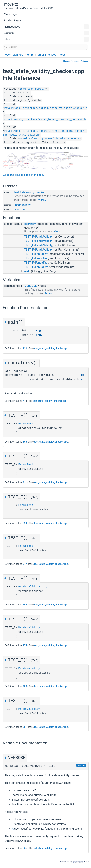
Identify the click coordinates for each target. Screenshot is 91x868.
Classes (46, 33)
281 (25, 728)
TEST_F (29, 237)
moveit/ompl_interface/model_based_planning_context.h (45, 120)
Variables (84, 61)
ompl (30, 55)
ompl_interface (47, 55)
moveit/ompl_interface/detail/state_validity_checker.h (46, 108)
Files (46, 39)
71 (24, 401)
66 (24, 849)
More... (42, 200)
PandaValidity (22, 205)
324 (25, 523)
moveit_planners (13, 55)
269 (25, 605)
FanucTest (20, 209)
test (63, 55)
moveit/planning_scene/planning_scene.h (49, 139)
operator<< (31, 224)
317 (25, 564)
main (27, 271)
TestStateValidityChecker (29, 192)
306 (25, 442)
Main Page (10, 14)
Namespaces (46, 27)
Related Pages (13, 20)
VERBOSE (31, 286)
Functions (75, 61)
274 (25, 646)
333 (25, 349)
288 (25, 687)
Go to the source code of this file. (23, 175)
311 (25, 483)
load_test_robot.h (33, 89)
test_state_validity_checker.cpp (51, 349)
